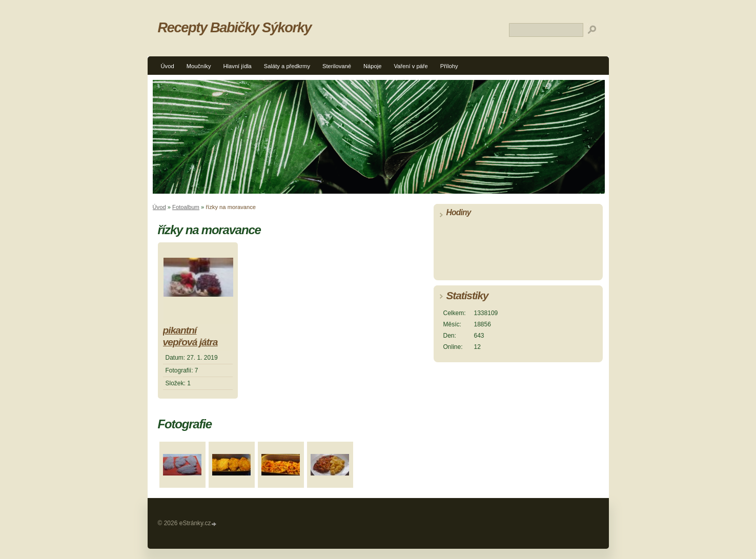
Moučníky (199, 66)
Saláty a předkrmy (287, 66)
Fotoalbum (186, 207)
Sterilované (337, 66)
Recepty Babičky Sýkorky (235, 27)
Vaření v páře (411, 66)
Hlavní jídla (238, 66)
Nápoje (372, 66)
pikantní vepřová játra (190, 336)
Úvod (168, 66)
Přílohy (449, 66)
